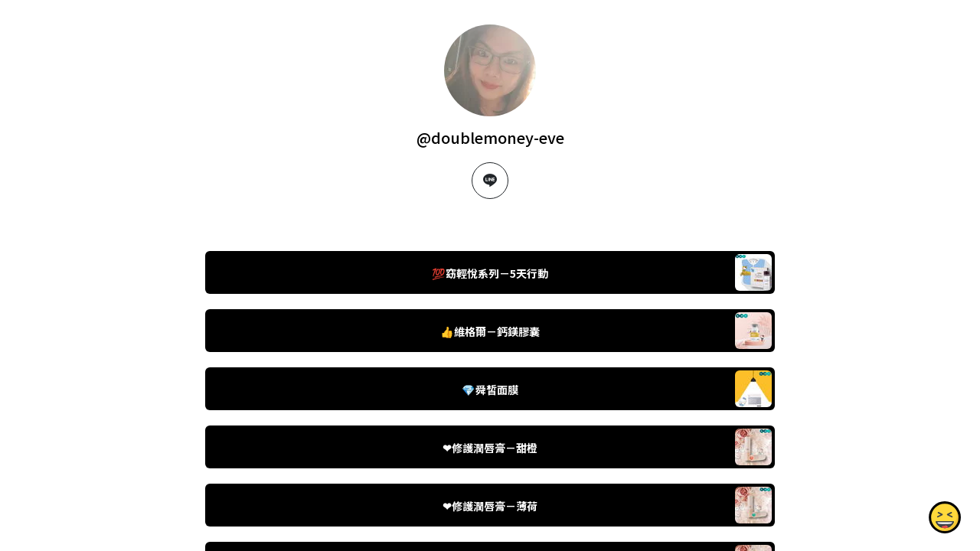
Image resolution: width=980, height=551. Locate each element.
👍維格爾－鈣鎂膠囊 (490, 331)
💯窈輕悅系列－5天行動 (490, 273)
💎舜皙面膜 (490, 390)
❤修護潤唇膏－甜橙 (490, 448)
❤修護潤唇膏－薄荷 (490, 506)
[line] (490, 181)
